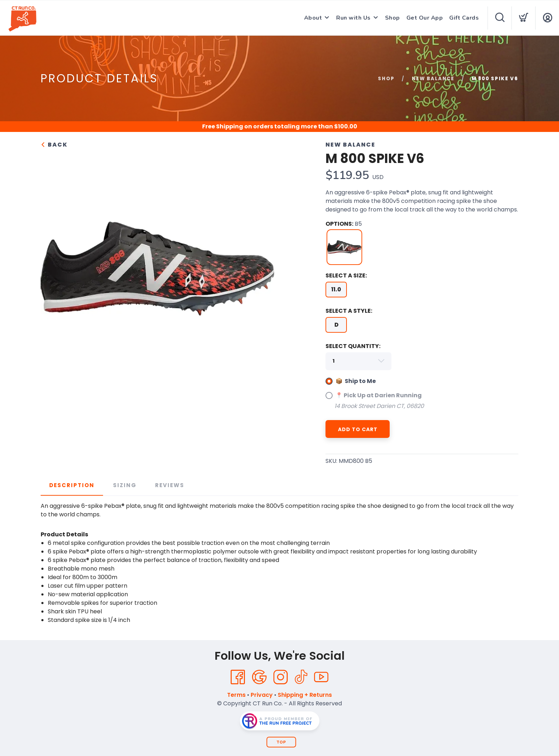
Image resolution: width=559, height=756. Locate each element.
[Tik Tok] (301, 677)
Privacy (262, 695)
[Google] (259, 677)
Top (281, 742)
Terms (236, 695)
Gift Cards (464, 18)
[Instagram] (281, 677)
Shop (393, 18)
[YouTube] (321, 677)
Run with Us (353, 18)
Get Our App (425, 18)
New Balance (433, 79)
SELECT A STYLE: (349, 311)
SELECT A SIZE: (346, 275)
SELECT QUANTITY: (353, 346)
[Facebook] (238, 677)
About (313, 18)
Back (54, 145)
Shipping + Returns (305, 695)
